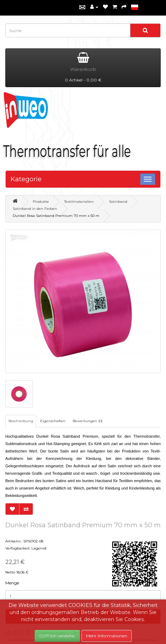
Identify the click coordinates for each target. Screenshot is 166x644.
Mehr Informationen (107, 636)
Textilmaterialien (79, 202)
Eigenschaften (53, 421)
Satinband (118, 202)
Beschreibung (21, 421)
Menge (12, 583)
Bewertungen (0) (88, 421)
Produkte (41, 202)
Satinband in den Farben (35, 209)
